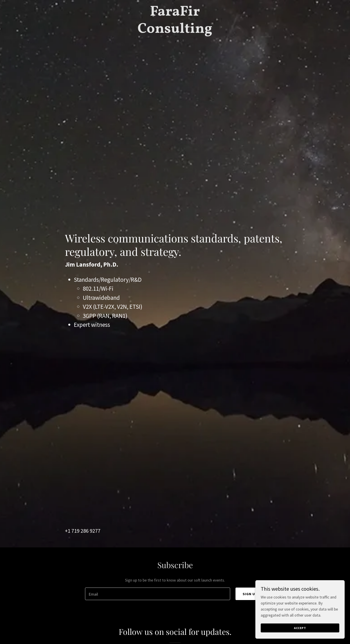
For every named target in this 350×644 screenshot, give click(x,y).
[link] (175, 31)
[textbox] (157, 594)
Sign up (250, 594)
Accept (300, 628)
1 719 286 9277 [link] (84, 531)
